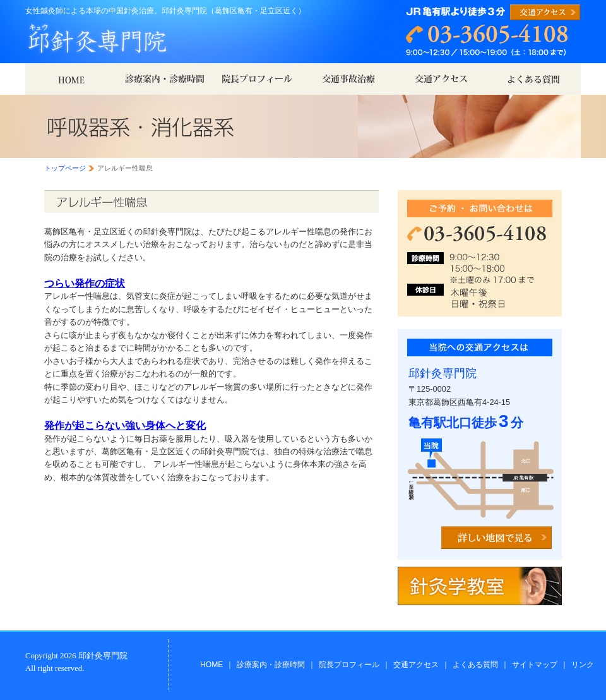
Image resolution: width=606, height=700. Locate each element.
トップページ (65, 168)
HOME (211, 665)
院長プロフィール (349, 665)
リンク (583, 665)
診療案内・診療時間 (271, 665)
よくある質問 (475, 665)
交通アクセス (416, 665)
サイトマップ (535, 665)
